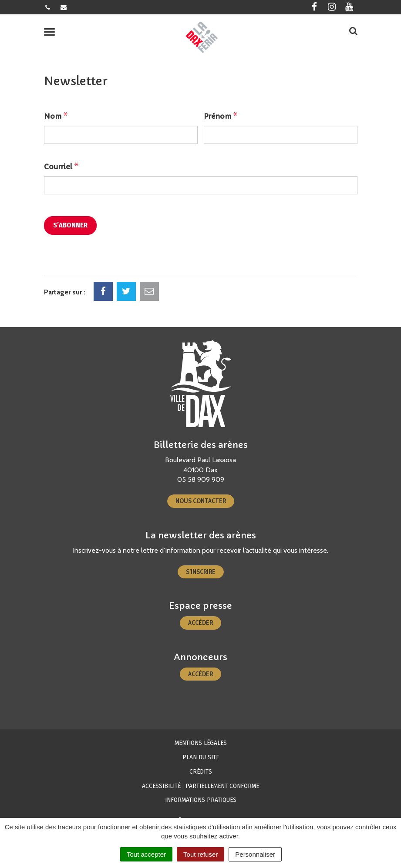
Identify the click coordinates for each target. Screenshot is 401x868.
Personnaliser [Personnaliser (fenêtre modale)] (255, 854)
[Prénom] (281, 135)
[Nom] (121, 135)
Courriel (61, 167)
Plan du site (201, 757)
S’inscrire (201, 572)
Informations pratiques (201, 800)
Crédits (201, 771)
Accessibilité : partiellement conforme (200, 786)
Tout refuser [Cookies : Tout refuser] (200, 854)
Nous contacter (201, 501)
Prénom (221, 116)
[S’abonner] (70, 225)
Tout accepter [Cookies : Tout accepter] (146, 854)
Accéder (200, 623)
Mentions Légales (201, 743)
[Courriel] (201, 185)
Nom (56, 116)
